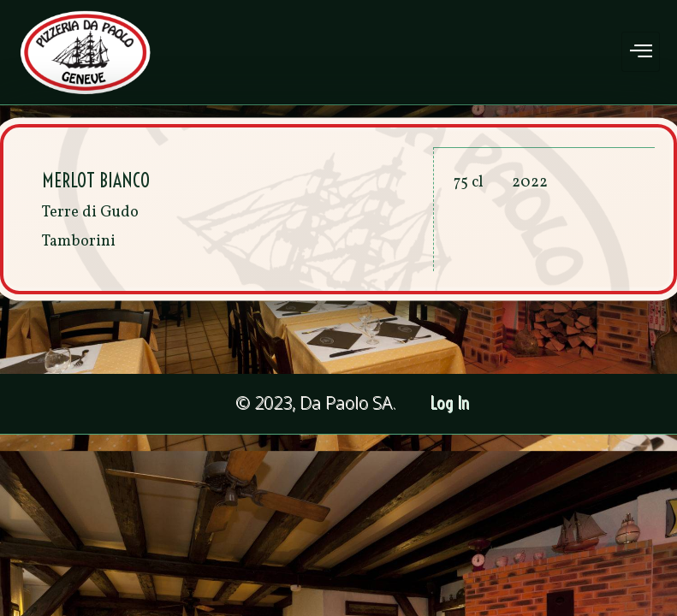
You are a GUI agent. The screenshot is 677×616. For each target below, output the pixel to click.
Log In (451, 403)
